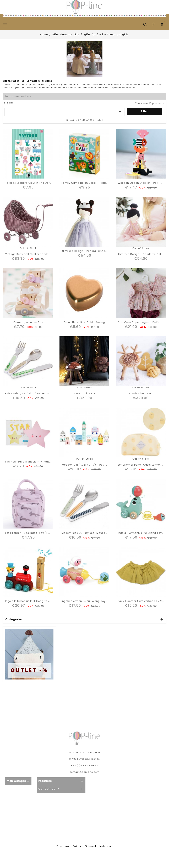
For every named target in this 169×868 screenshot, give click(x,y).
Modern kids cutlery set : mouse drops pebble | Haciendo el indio (105, 533)
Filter (145, 111)
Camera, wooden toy (28, 322)
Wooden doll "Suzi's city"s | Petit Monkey (89, 465)
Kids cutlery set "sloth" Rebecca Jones (32, 393)
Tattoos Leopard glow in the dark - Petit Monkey (39, 183)
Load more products (18, 96)
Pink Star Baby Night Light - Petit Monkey (33, 462)
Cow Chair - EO (84, 393)
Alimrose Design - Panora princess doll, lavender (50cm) (100, 251)
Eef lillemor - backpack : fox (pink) (29, 533)
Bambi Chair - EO (141, 393)
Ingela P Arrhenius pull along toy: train (31, 601)
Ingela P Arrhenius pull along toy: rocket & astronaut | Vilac (102, 601)
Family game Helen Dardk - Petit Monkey (89, 183)
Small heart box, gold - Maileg (84, 322)
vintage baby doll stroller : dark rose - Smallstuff (39, 254)
